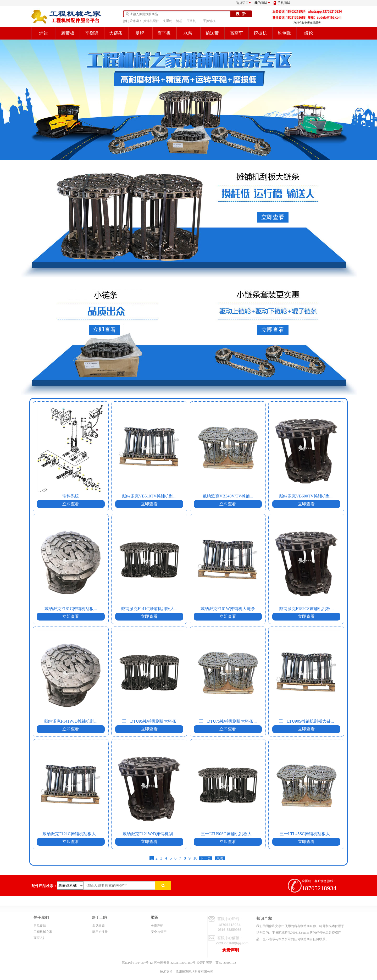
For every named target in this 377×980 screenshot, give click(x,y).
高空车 (236, 33)
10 (195, 858)
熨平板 (164, 33)
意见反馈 (40, 926)
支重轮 (168, 21)
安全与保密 (159, 932)
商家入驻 (40, 938)
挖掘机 (260, 33)
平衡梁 (92, 33)
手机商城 (284, 3)
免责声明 (157, 926)
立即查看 (273, 217)
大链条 (116, 33)
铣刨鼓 (284, 33)
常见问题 (98, 926)
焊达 (43, 33)
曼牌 (140, 33)
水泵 (188, 33)
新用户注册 (100, 932)
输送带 (212, 33)
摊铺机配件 (151, 21)
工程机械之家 (43, 932)
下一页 (206, 858)
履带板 (68, 33)
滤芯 (179, 21)
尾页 (220, 858)
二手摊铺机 (208, 21)
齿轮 (308, 33)
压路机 (191, 21)
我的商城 (261, 3)
